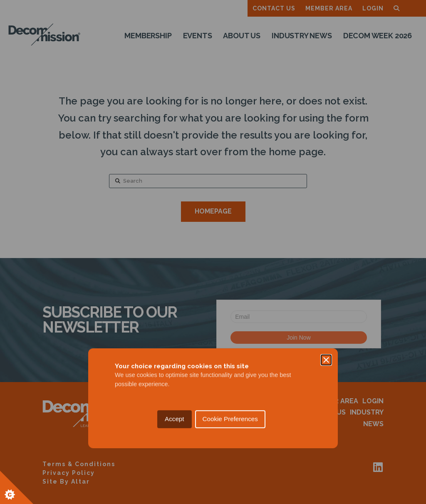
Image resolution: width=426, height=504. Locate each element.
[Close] (326, 214)
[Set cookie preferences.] (17, 487)
